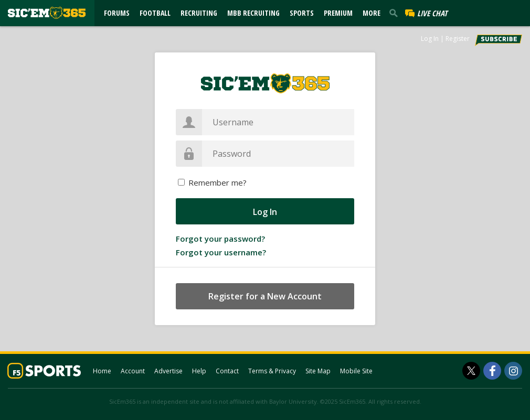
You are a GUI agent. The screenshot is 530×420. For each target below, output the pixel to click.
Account (133, 371)
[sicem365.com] (47, 13)
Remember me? (218, 182)
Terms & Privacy (272, 371)
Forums (117, 13)
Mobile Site (356, 371)
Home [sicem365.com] (102, 371)
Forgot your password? (220, 239)
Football (155, 13)
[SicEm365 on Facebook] (492, 371)
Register (458, 39)
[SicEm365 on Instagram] (513, 371)
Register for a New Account (265, 296)
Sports (302, 13)
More (372, 13)
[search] (396, 13)
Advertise (168, 371)
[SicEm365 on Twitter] (471, 371)
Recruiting (199, 13)
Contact (227, 371)
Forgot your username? (221, 252)
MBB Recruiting (253, 13)
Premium (338, 13)
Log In (430, 39)
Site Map (318, 371)
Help (199, 371)
